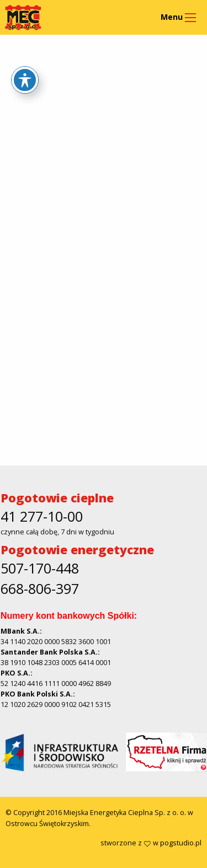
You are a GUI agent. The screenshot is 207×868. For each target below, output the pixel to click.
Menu (172, 17)
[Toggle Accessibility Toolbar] (25, 80)
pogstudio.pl (181, 843)
